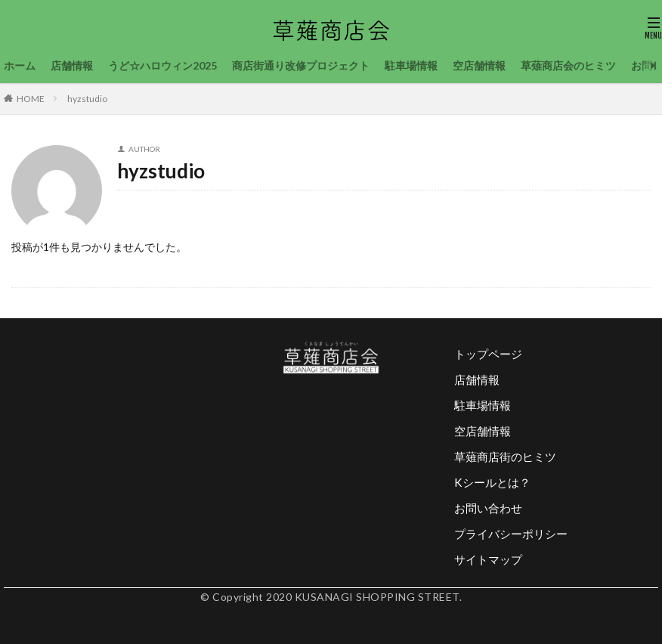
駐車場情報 (411, 65)
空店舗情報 (479, 65)
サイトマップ (488, 559)
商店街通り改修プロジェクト (301, 65)
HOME (31, 99)
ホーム (20, 65)
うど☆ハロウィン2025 (162, 65)
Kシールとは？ (492, 482)
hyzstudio (87, 99)
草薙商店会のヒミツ (568, 65)
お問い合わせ (488, 508)
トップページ (488, 354)
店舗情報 (72, 65)
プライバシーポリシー (511, 534)
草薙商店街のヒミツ (505, 457)
